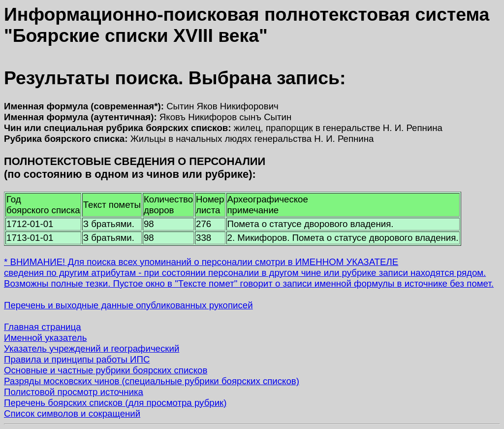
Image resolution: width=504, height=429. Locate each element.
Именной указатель (45, 338)
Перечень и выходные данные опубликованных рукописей (128, 305)
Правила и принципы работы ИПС (77, 359)
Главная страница (43, 327)
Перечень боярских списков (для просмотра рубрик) (115, 403)
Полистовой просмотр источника (74, 392)
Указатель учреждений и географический (92, 348)
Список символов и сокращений (72, 413)
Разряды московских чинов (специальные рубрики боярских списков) (152, 381)
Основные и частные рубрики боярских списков (106, 370)
